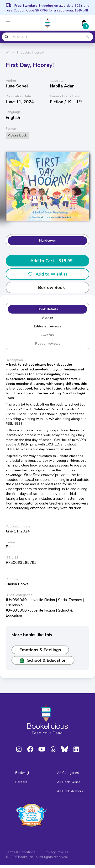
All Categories (68, 773)
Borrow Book (48, 288)
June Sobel (17, 86)
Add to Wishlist (48, 274)
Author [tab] (48, 318)
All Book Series (69, 782)
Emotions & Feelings (40, 650)
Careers (21, 782)
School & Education (43, 660)
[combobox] (47, 37)
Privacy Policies (56, 852)
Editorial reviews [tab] (47, 326)
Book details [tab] (48, 309)
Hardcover (48, 241)
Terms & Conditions (21, 852)
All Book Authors (70, 791)
